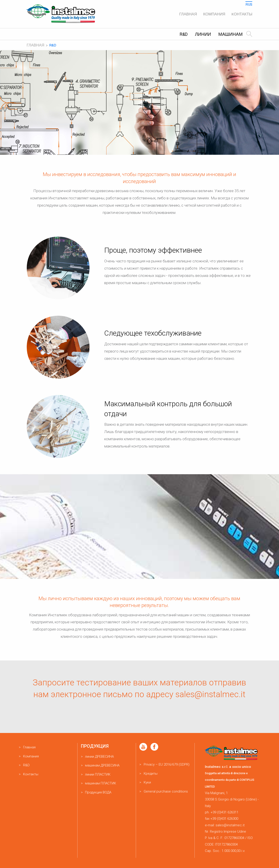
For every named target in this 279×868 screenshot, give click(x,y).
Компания (214, 14)
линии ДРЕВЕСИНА (99, 757)
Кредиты (151, 774)
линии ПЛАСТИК (98, 774)
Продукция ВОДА (98, 792)
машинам (230, 34)
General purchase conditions (166, 791)
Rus (249, 4)
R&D (184, 34)
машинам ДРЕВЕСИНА (102, 765)
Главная (188, 14)
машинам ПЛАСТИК (101, 783)
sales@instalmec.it (210, 694)
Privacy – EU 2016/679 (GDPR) (167, 764)
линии (203, 34)
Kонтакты (242, 14)
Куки (147, 782)
